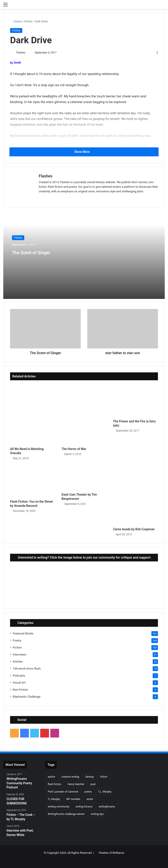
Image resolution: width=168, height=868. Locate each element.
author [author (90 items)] (52, 777)
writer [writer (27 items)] (90, 800)
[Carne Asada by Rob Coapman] (136, 495)
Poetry (17, 641)
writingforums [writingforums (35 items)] (107, 807)
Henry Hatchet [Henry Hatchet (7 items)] (76, 785)
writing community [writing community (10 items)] (59, 807)
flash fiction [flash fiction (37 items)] (54, 785)
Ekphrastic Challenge (27, 697)
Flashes (23, 53)
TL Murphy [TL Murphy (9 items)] (54, 800)
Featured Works (23, 634)
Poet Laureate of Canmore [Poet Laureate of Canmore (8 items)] (63, 792)
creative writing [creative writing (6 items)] (70, 777)
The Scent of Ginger (41, 252)
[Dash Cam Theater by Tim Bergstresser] (84, 478)
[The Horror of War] (84, 415)
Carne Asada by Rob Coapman (134, 530)
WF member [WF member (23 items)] (73, 800)
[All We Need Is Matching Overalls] (32, 415)
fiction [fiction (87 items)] (104, 777)
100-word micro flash (27, 669)
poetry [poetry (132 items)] (88, 792)
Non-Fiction (20, 690)
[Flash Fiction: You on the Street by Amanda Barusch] (32, 481)
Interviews (19, 655)
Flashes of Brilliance (111, 853)
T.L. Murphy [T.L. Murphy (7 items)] (105, 792)
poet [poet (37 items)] (93, 785)
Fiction (28, 21)
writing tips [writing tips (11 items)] (97, 814)
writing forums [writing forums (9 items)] (84, 807)
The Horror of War (74, 449)
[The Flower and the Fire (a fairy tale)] (136, 401)
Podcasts (19, 676)
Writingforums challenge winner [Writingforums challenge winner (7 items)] (66, 814)
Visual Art (19, 683)
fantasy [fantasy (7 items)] (90, 777)
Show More (84, 152)
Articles (18, 662)
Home (16, 21)
